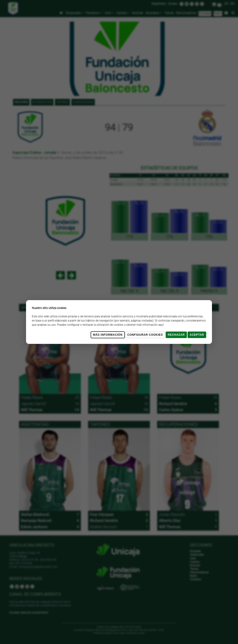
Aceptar (197, 335)
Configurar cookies (145, 335)
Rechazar (176, 335)
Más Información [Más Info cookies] (108, 335)
